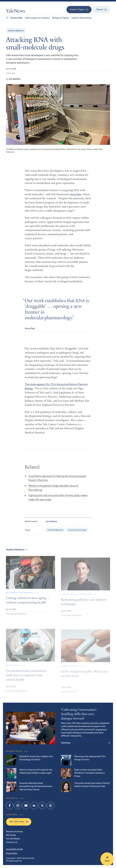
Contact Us (12, 842)
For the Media (13, 839)
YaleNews (16, 11)
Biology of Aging (60, 18)
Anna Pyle (76, 197)
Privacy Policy (12, 853)
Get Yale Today (19, 822)
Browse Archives (14, 831)
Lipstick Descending (81, 18)
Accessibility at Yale (14, 849)
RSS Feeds (11, 835)
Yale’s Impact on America (37, 18)
